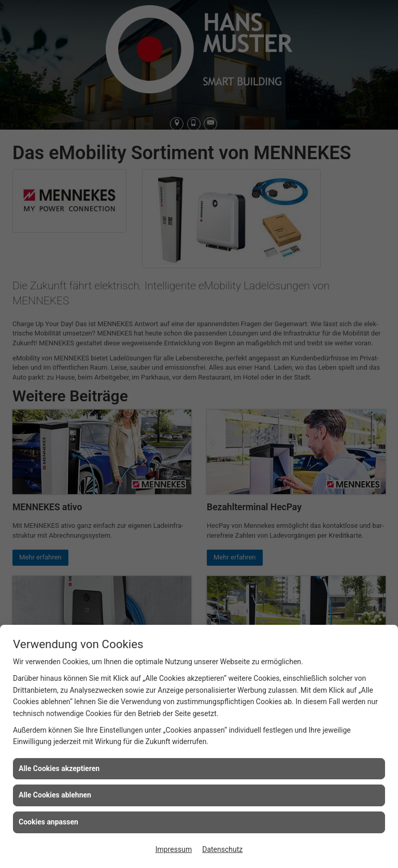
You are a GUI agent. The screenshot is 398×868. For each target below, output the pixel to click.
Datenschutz (222, 849)
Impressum (174, 849)
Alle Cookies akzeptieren (59, 768)
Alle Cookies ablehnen (55, 795)
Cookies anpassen (48, 822)
